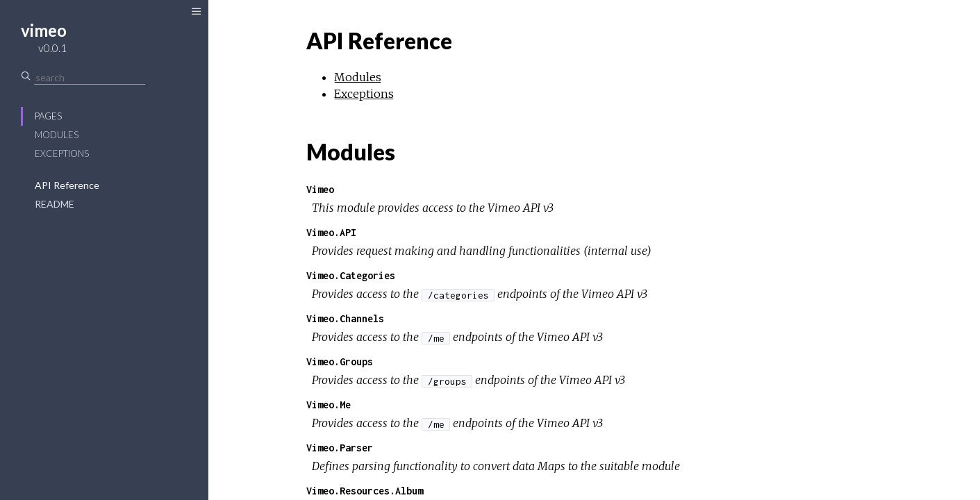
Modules (57, 135)
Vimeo (320, 189)
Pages (48, 116)
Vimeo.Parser (340, 448)
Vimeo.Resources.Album (365, 491)
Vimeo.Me (329, 405)
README (55, 204)
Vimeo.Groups (340, 361)
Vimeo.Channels (345, 318)
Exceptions (62, 153)
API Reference (67, 185)
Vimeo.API (331, 232)
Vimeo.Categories (351, 275)
